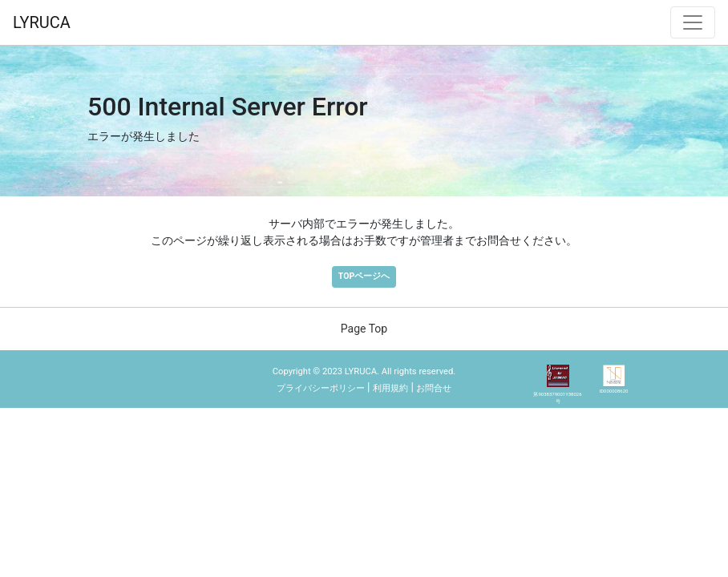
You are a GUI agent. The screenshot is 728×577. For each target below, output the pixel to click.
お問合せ (434, 388)
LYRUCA (42, 22)
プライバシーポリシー (321, 388)
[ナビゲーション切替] (693, 22)
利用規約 (390, 388)
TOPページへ (364, 276)
